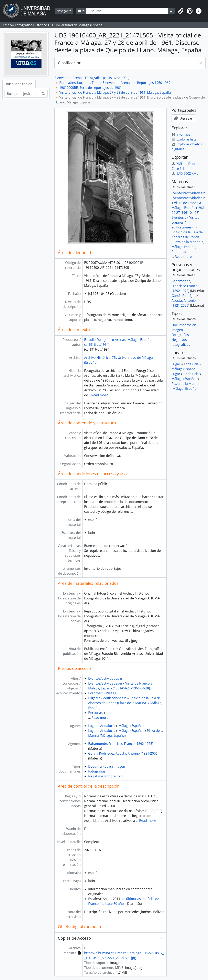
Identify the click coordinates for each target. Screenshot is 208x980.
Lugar (93, 726)
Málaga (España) (131, 726)
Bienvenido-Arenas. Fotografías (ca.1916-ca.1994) (92, 78)
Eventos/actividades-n (105, 678)
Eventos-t (95, 693)
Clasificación (70, 63)
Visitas (111, 693)
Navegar (63, 11)
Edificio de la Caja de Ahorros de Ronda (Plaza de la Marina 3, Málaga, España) (125, 703)
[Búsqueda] (127, 11)
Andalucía (108, 726)
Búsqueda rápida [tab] (19, 84)
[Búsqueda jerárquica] (22, 94)
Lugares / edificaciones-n (107, 698)
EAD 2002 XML (185, 173)
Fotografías (97, 771)
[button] (181, 11)
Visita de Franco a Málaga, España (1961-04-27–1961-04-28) (189, 208)
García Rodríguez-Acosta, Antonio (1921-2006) (123, 753)
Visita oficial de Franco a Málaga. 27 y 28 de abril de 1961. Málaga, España (115, 92)
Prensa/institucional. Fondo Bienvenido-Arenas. (96, 83)
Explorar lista (184, 139)
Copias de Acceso (74, 938)
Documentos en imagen (107, 766)
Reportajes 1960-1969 (154, 83)
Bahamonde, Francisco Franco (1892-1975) (121, 744)
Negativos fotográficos (106, 776)
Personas (95, 713)
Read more (100, 395)
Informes (181, 134)
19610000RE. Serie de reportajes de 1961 (90, 88)
